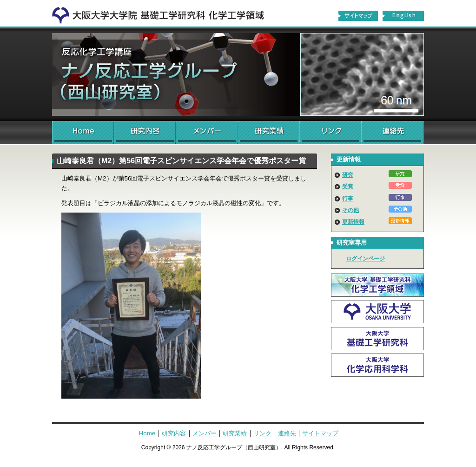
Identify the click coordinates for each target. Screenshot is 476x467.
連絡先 (393, 133)
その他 (350, 210)
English (403, 16)
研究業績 (268, 133)
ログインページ (365, 259)
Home (83, 133)
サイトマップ (358, 16)
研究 (348, 175)
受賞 (348, 187)
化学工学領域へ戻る (164, 13)
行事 (348, 199)
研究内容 (145, 133)
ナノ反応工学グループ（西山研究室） (238, 74)
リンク (330, 133)
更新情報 (353, 222)
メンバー (207, 133)
